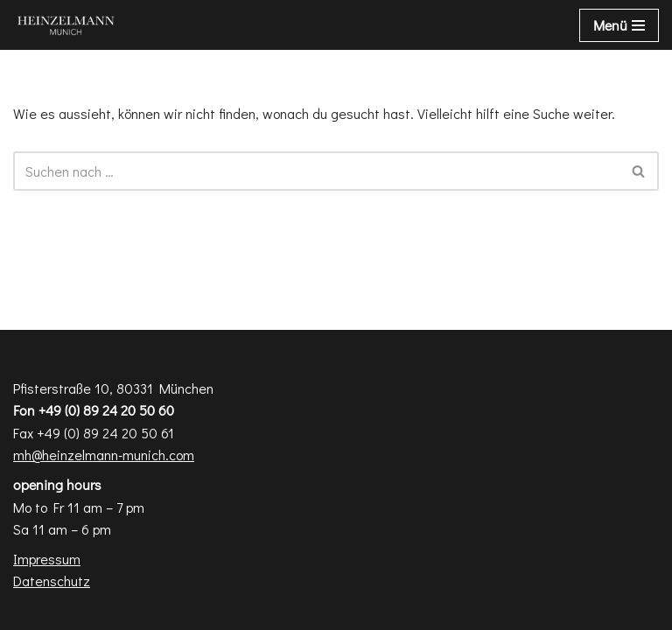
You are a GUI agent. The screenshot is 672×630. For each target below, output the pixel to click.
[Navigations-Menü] (619, 25)
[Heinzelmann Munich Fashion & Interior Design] (66, 25)
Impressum (47, 559)
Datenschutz (52, 581)
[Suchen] (316, 171)
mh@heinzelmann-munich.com (104, 455)
